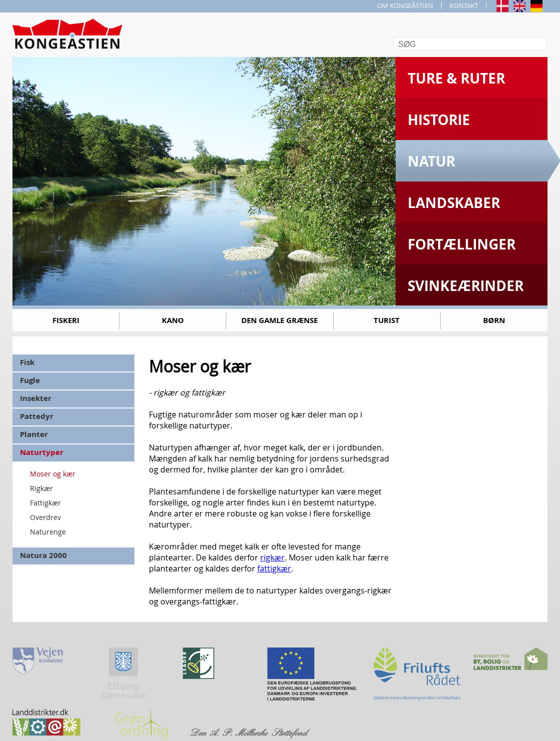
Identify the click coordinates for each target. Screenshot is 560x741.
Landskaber (454, 203)
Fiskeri (66, 320)
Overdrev (45, 517)
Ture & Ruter (456, 78)
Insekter (36, 398)
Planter (34, 434)
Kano (173, 320)
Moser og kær (53, 474)
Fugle (30, 380)
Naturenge (48, 532)
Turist (387, 320)
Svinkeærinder (466, 286)
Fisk (27, 362)
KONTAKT (464, 5)
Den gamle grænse (280, 320)
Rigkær (41, 488)
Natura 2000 (43, 555)
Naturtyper (42, 452)
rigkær (273, 557)
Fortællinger (462, 244)
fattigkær (274, 568)
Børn (494, 320)
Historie (439, 120)
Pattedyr (37, 416)
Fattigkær (45, 503)
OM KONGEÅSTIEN (405, 5)
